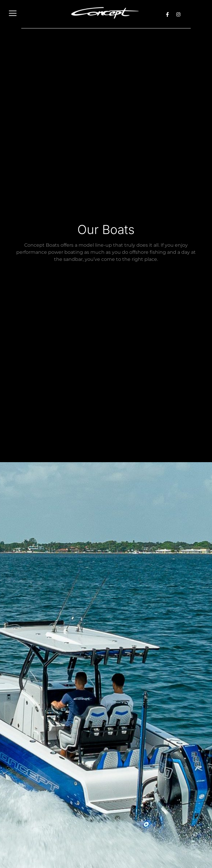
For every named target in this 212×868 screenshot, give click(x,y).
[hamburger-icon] (13, 14)
